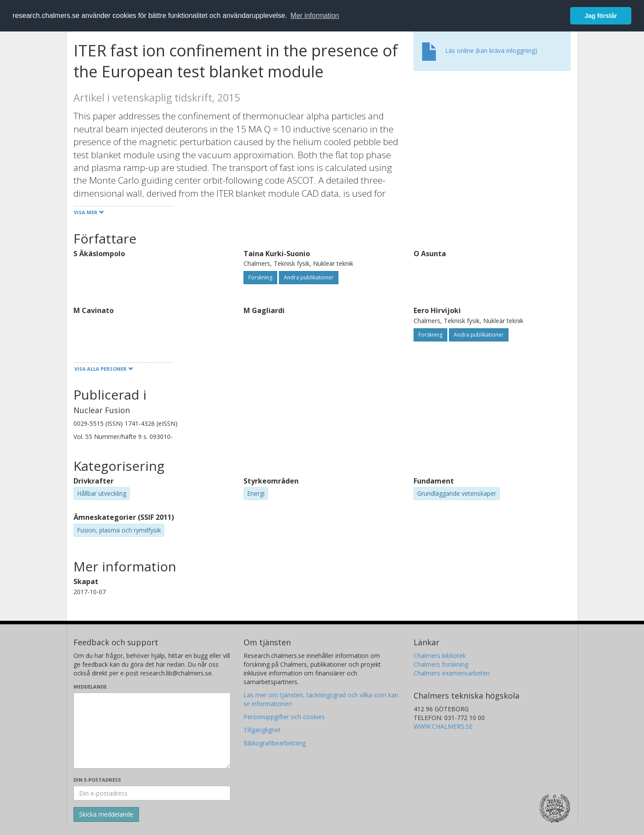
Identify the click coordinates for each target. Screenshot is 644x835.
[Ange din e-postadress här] (152, 793)
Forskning (260, 277)
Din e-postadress (97, 780)
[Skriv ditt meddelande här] (152, 731)
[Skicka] (106, 814)
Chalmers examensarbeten (452, 673)
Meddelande (90, 687)
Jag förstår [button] (601, 16)
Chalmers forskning (441, 664)
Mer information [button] (315, 16)
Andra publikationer (309, 277)
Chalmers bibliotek (440, 656)
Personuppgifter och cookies (284, 717)
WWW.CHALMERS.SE (443, 726)
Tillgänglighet (262, 730)
